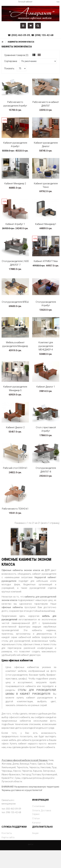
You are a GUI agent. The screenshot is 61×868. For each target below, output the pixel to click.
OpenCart (31, 844)
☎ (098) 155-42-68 (42, 35)
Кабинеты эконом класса (21, 42)
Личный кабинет (25, 2)
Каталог (37, 823)
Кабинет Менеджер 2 (15, 184)
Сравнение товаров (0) (16, 55)
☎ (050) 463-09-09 (19, 35)
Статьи (36, 818)
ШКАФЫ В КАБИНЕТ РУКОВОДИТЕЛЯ (28, 694)
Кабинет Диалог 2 (15, 427)
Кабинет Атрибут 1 (15, 224)
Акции (35, 833)
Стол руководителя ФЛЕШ (15, 302)
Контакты (7, 833)
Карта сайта (8, 837)
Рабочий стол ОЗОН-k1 (15, 468)
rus (58, 2)
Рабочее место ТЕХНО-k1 (15, 509)
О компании (38, 806)
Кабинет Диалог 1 (46, 387)
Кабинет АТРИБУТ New (46, 261)
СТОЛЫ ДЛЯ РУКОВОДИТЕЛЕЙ (37, 690)
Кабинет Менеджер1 (46, 224)
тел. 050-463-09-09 (11, 809)
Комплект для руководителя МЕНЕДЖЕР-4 (46, 346)
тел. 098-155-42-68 (11, 812)
